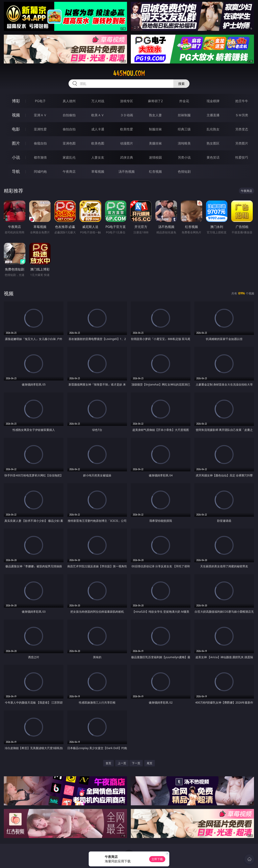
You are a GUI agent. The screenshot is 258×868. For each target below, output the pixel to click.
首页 (108, 763)
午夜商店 (69, 172)
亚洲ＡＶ (40, 115)
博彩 (16, 101)
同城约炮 (40, 172)
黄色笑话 (213, 157)
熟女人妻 (155, 115)
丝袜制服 (184, 115)
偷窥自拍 (40, 143)
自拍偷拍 (69, 115)
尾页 (150, 763)
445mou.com (129, 73)
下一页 (136, 763)
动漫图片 (127, 143)
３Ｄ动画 (127, 115)
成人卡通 (98, 129)
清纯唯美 (184, 143)
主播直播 (213, 115)
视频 (16, 115)
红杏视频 (155, 172)
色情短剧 (184, 172)
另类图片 (242, 143)
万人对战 (98, 101)
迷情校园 (155, 157)
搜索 (181, 84)
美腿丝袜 (155, 143)
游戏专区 (127, 101)
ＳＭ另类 (242, 115)
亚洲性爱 (40, 129)
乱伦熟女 (213, 129)
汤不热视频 (127, 172)
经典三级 (184, 129)
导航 (16, 171)
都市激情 (40, 157)
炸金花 (184, 101)
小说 (16, 157)
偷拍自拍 (69, 129)
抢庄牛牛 (242, 101)
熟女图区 (213, 143)
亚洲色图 (69, 143)
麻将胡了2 (155, 101)
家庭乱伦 (69, 157)
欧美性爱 (127, 129)
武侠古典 (127, 157)
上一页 (122, 763)
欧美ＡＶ (98, 115)
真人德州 (69, 101)
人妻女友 (98, 157)
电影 (16, 129)
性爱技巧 (242, 157)
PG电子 (40, 101)
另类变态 (242, 129)
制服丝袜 (155, 129)
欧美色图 (98, 143)
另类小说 (184, 157)
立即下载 (157, 859)
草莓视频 (98, 172)
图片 (16, 143)
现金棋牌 (213, 101)
